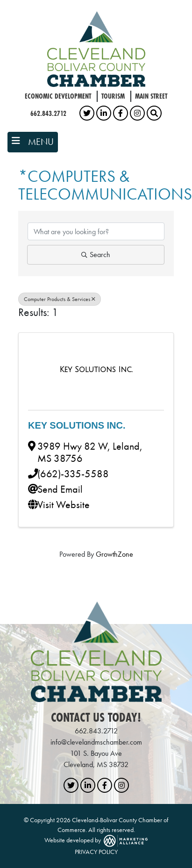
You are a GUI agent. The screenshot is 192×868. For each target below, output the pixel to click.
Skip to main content (0, 8)
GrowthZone (114, 554)
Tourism (113, 96)
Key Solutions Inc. (77, 425)
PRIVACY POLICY (96, 852)
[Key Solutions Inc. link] (96, 370)
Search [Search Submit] (96, 255)
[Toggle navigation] (33, 142)
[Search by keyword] (96, 231)
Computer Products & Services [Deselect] (60, 299)
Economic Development (58, 96)
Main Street (151, 96)
